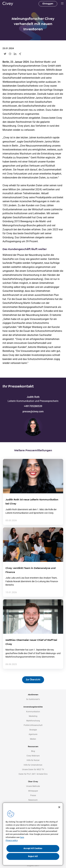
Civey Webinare (33, 756)
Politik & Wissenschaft (33, 725)
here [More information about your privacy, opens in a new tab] (22, 837)
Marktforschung (33, 721)
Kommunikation (33, 712)
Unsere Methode (33, 786)
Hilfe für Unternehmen (33, 765)
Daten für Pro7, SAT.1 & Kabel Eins (33, 774)
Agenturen (33, 734)
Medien (33, 739)
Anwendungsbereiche (33, 707)
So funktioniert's (33, 699)
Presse (33, 795)
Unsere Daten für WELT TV (33, 769)
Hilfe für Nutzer (33, 760)
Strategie (33, 730)
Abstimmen (33, 695)
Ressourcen (33, 747)
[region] (33, 834)
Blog (33, 751)
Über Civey (33, 782)
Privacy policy (12, 840)
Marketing (33, 716)
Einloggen (48, 4)
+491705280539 (33, 406)
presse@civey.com (33, 411)
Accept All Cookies (33, 848)
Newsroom (33, 800)
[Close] (59, 807)
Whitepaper (33, 791)
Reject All (33, 856)
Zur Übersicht (33, 680)
